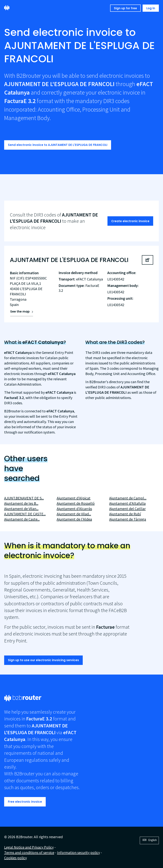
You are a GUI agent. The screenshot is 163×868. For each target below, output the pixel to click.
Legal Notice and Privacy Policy (29, 847)
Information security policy (78, 852)
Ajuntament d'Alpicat (74, 498)
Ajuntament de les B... (21, 503)
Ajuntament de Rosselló (76, 503)
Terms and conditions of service (29, 852)
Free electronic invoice (25, 802)
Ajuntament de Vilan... (21, 509)
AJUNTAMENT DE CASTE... (25, 514)
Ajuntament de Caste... (22, 519)
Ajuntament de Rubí (125, 514)
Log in (151, 8)
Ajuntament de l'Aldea (74, 519)
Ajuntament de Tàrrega (128, 519)
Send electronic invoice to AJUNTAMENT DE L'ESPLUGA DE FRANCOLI (58, 145)
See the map (20, 312)
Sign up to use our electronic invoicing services (43, 660)
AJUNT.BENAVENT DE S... (24, 498)
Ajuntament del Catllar (127, 509)
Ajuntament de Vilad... (74, 514)
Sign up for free (125, 8)
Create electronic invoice (130, 221)
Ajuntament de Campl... (128, 498)
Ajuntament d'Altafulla (127, 503)
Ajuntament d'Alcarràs (74, 509)
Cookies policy (15, 858)
